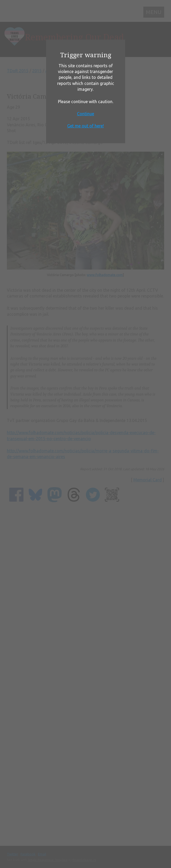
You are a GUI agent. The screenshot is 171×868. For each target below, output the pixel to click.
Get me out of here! (85, 126)
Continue (85, 114)
